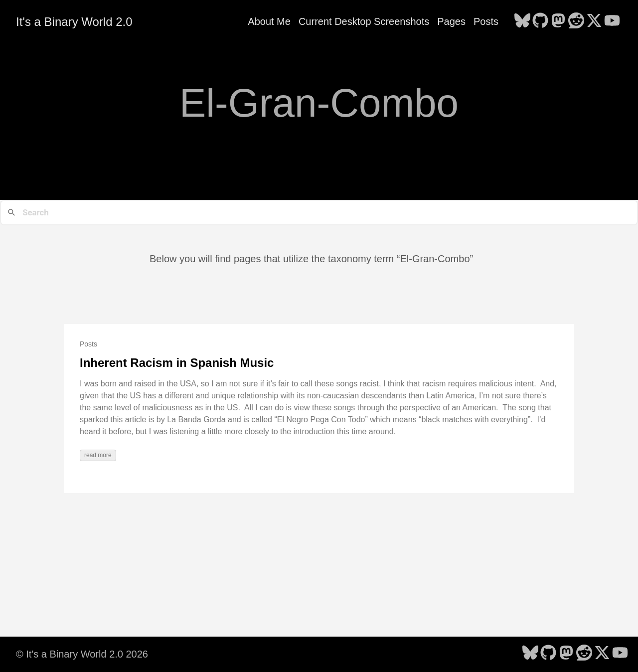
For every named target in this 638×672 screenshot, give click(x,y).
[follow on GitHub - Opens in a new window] (540, 21)
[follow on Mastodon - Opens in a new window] (558, 21)
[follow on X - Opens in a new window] (594, 21)
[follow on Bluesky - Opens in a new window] (522, 21)
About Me (269, 21)
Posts (486, 21)
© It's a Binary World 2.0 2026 (82, 654)
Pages (451, 21)
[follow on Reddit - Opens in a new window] (576, 21)
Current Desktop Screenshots (364, 21)
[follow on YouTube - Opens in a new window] (612, 21)
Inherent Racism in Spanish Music (177, 363)
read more (98, 455)
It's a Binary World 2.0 (74, 22)
